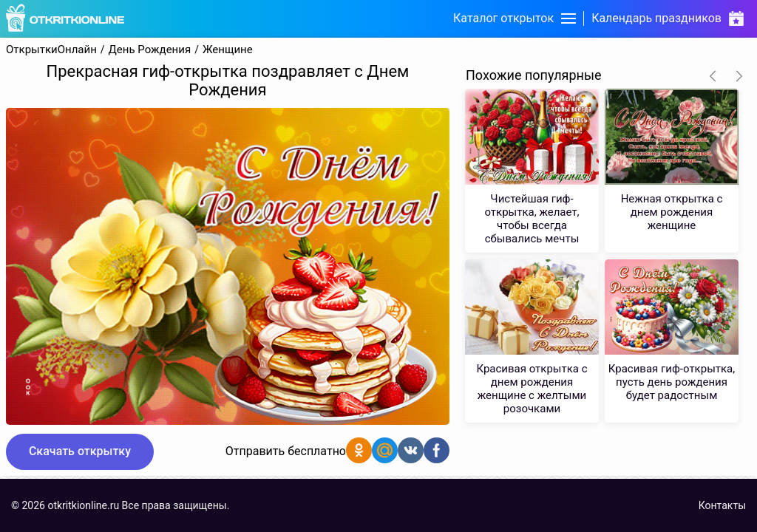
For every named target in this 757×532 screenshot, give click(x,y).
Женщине (228, 50)
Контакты (722, 505)
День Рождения (150, 50)
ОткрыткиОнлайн (51, 50)
